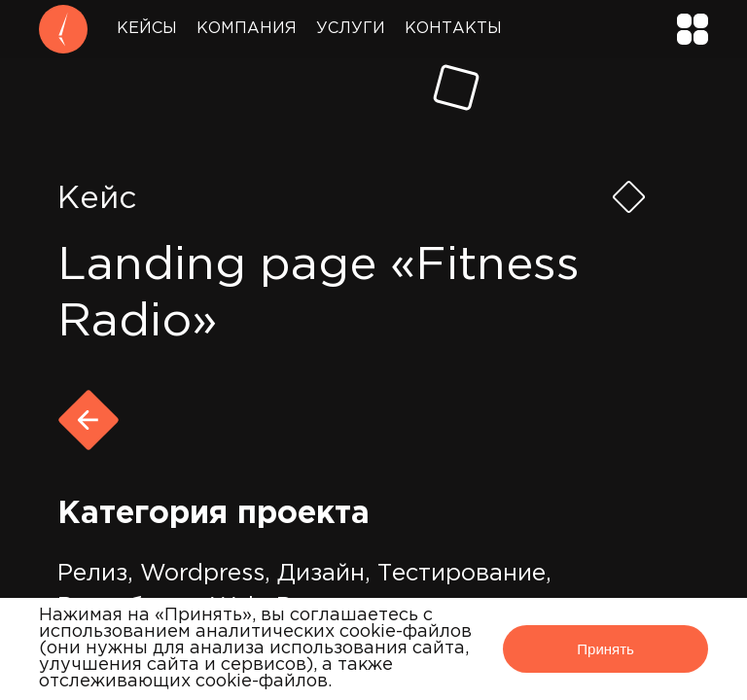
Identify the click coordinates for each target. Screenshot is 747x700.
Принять (605, 649)
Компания (247, 29)
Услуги (351, 29)
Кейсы (147, 29)
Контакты (453, 29)
